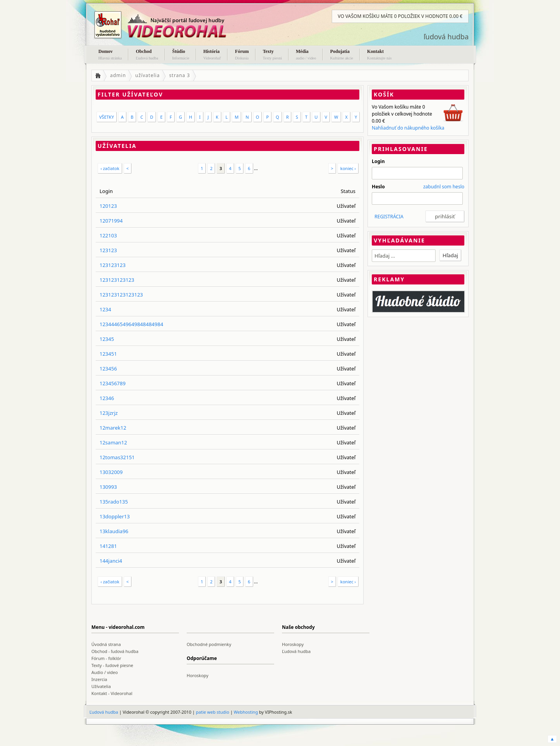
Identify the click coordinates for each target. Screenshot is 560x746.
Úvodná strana (106, 644)
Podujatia (342, 55)
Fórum (242, 55)
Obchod (147, 55)
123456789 (113, 383)
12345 (107, 339)
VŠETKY (107, 117)
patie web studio (213, 712)
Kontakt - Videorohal (112, 693)
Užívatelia (101, 686)
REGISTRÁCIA (389, 217)
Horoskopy (293, 644)
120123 (108, 206)
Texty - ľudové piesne (112, 665)
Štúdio (181, 55)
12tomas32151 (117, 457)
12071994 (111, 221)
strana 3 (180, 75)
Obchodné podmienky (209, 644)
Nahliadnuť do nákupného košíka (408, 128)
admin (118, 75)
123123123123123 (121, 295)
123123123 (113, 265)
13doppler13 (115, 516)
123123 (108, 250)
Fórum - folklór (106, 658)
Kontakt (379, 55)
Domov (110, 55)
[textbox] (404, 256)
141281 (108, 546)
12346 (107, 398)
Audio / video (105, 672)
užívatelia (148, 75)
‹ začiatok (110, 168)
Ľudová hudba (296, 651)
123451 (108, 354)
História (212, 55)
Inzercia (99, 679)
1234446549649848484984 (131, 324)
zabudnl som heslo (444, 187)
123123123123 (117, 280)
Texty (272, 55)
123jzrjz (109, 413)
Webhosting (246, 712)
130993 (108, 487)
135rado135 (114, 502)
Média (306, 55)
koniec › (348, 168)
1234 (105, 309)
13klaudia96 (114, 531)
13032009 (111, 472)
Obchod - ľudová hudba (115, 651)
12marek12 (113, 428)
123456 (108, 369)
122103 (108, 235)
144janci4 (111, 561)
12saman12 (113, 442)
